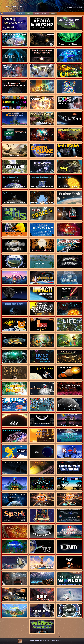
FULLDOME (17, 6)
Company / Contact (41, 13)
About (20, 13)
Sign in (53, 13)
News (29, 13)
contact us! (45, 636)
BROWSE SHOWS (8, 13)
